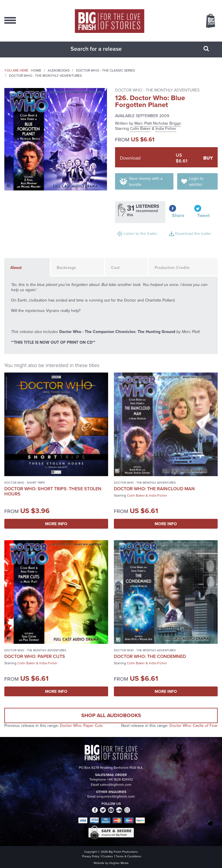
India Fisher (166, 129)
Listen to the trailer (140, 234)
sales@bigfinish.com (116, 785)
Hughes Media (119, 863)
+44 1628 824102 (120, 779)
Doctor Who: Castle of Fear (194, 726)
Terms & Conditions (129, 856)
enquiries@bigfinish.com (116, 796)
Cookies (108, 856)
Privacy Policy (91, 856)
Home (36, 70)
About (16, 267)
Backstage (66, 267)
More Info (56, 524)
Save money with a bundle (146, 182)
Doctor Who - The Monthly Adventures (45, 76)
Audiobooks (59, 70)
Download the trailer (193, 234)
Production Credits (172, 267)
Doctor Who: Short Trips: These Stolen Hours (53, 491)
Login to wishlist (196, 182)
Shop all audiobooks (111, 715)
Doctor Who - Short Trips (25, 483)
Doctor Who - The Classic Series (106, 70)
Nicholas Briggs (167, 123)
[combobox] (104, 49)
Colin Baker (140, 129)
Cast (115, 267)
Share (178, 215)
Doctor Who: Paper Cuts (35, 656)
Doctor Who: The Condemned (150, 656)
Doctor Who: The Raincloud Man (154, 489)
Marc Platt (143, 123)
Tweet (203, 215)
